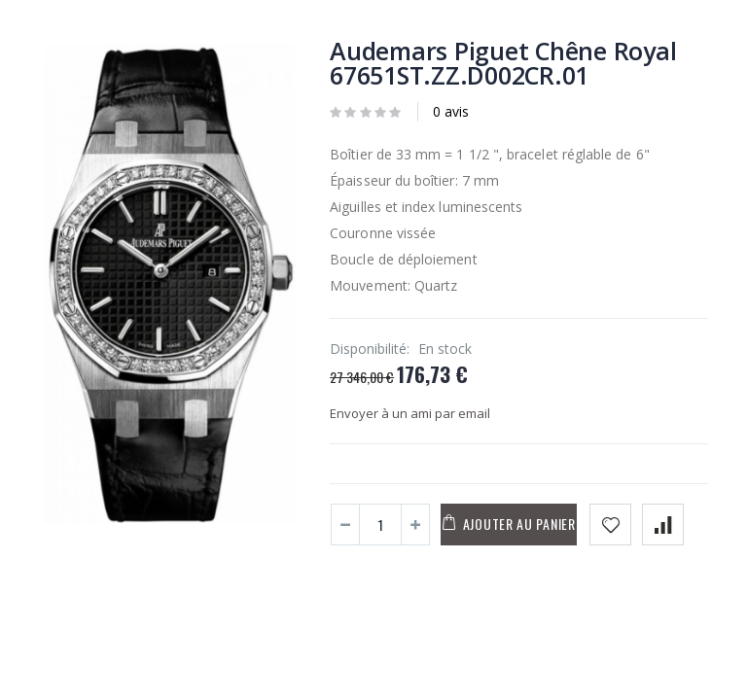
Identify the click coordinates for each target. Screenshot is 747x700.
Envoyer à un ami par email (410, 413)
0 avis (451, 111)
